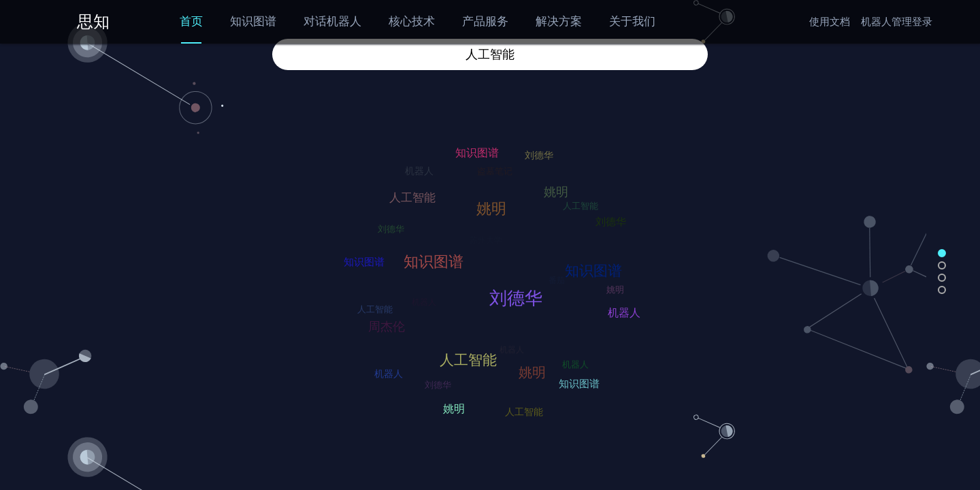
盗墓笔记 (498, 175)
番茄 (561, 286)
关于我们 (632, 21)
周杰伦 (383, 324)
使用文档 (830, 22)
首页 (191, 21)
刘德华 (510, 292)
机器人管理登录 (897, 22)
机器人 (622, 311)
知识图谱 (253, 21)
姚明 (527, 368)
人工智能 (463, 356)
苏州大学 (491, 246)
